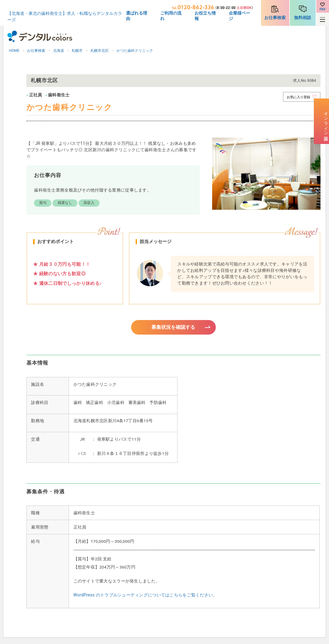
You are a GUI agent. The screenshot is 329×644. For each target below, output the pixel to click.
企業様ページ (239, 16)
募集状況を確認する (173, 328)
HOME (14, 51)
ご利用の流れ (171, 16)
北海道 (59, 51)
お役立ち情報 (205, 16)
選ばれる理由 (137, 16)
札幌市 (77, 51)
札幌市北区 (100, 51)
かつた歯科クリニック (135, 51)
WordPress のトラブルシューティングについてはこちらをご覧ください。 (145, 596)
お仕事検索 (275, 18)
